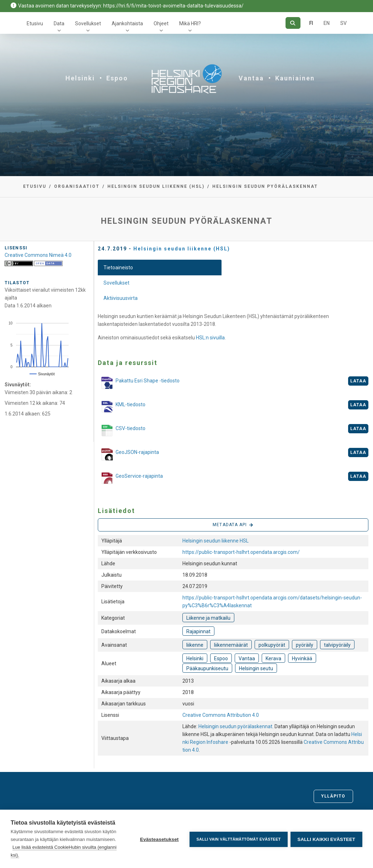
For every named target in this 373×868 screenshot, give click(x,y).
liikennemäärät (231, 645)
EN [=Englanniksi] (327, 23)
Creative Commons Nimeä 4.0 (38, 255)
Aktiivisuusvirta (121, 298)
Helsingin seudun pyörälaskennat (265, 186)
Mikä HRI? (190, 23)
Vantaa (251, 78)
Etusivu (35, 23)
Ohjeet (161, 23)
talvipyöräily (337, 645)
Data (59, 23)
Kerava (273, 658)
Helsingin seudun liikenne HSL (215, 541)
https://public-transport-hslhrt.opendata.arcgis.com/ (241, 552)
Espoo (117, 78)
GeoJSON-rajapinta (128, 454)
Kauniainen (295, 78)
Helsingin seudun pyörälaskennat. (236, 726)
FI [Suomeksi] (311, 23)
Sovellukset (88, 23)
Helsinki (80, 78)
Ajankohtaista (127, 23)
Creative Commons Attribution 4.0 (221, 715)
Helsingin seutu (256, 668)
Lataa (358, 381)
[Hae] (293, 23)
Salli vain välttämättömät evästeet (238, 839)
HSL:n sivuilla (210, 338)
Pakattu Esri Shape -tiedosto (139, 383)
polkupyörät (272, 645)
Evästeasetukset (158, 839)
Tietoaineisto (118, 268)
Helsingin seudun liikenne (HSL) (156, 186)
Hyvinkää (302, 658)
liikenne (195, 645)
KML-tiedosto (122, 407)
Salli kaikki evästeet (326, 839)
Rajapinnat (198, 631)
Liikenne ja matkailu (208, 618)
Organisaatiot (77, 186)
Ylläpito (333, 796)
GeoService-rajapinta (130, 479)
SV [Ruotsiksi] (343, 23)
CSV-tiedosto (122, 431)
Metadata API (233, 525)
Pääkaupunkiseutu (207, 668)
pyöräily (305, 645)
